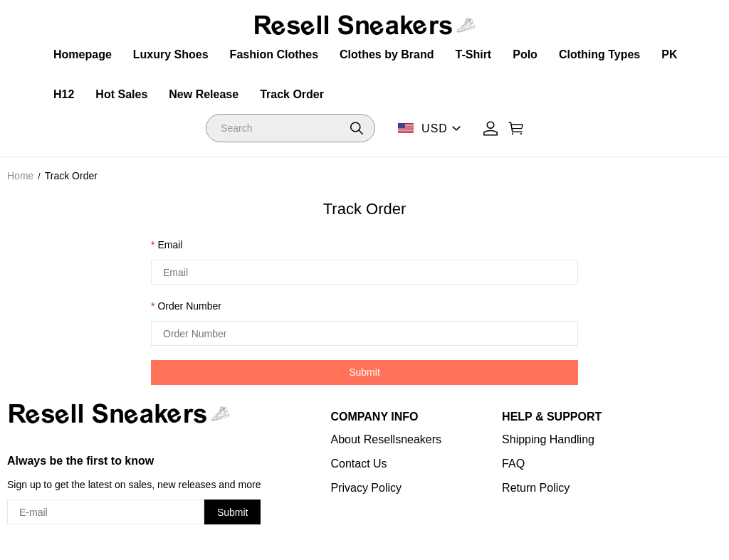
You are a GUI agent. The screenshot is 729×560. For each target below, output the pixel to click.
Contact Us (358, 464)
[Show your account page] (491, 128)
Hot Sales (121, 94)
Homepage (83, 54)
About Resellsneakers (386, 439)
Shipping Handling (548, 439)
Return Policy (536, 488)
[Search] (290, 128)
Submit (364, 372)
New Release (204, 94)
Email (170, 245)
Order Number (189, 306)
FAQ (513, 464)
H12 (64, 94)
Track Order (292, 94)
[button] (357, 128)
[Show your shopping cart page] (516, 128)
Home (20, 176)
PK (669, 54)
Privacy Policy (366, 488)
